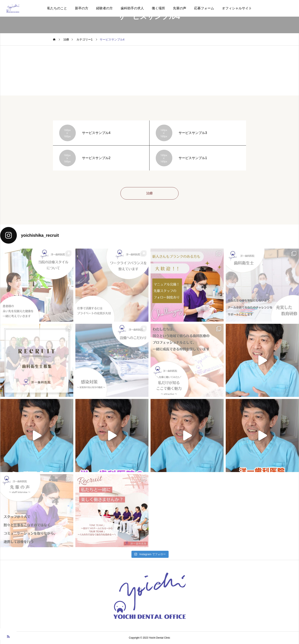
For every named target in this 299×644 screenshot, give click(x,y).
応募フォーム (204, 8)
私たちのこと (57, 8)
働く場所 (158, 8)
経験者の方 (104, 8)
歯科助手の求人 (132, 8)
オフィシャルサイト (237, 8)
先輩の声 (180, 8)
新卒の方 (82, 8)
